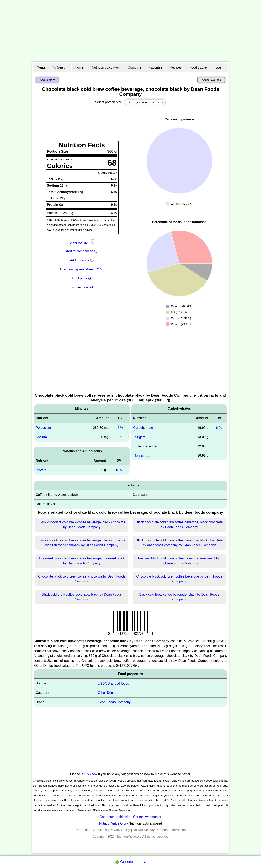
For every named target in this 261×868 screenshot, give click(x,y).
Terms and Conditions (91, 830)
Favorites (156, 67)
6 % (120, 428)
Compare (135, 67)
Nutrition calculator (106, 67)
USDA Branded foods (113, 683)
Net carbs (142, 456)
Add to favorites (211, 80)
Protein (41, 470)
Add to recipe (80, 260)
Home (79, 67)
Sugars (140, 437)
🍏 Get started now (130, 862)
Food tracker (199, 67)
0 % (120, 437)
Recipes (176, 67)
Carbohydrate (143, 428)
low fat (88, 287)
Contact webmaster (147, 817)
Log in (220, 67)
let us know (89, 774)
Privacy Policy (120, 830)
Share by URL (82, 243)
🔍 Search (60, 67)
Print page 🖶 (82, 278)
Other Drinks (107, 693)
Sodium (41, 437)
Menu (41, 67)
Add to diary (47, 80)
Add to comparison (80, 251)
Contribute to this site (115, 817)
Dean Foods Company (114, 702)
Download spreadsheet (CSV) (82, 269)
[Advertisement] (130, 31)
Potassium (43, 428)
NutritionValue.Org (112, 823)
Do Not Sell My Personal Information (159, 830)
